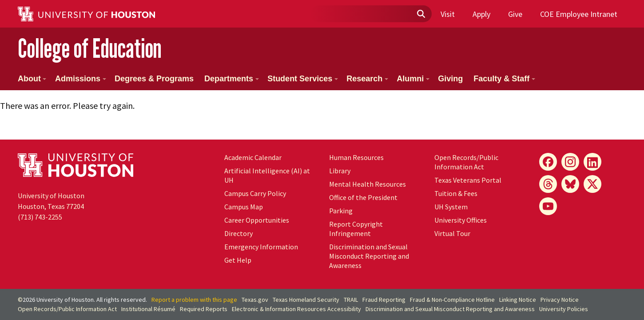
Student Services (303, 79)
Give (515, 14)
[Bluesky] (570, 184)
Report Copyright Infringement (356, 229)
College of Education (90, 48)
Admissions (81, 79)
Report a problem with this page (194, 300)
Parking (341, 211)
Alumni (413, 79)
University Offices (461, 220)
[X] (592, 184)
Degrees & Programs (154, 79)
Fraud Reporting (384, 300)
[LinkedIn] (592, 162)
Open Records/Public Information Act (466, 162)
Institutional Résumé (148, 309)
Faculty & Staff (504, 79)
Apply (481, 14)
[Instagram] (570, 162)
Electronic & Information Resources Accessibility (296, 309)
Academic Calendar (253, 157)
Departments (232, 79)
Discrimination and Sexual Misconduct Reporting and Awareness (369, 256)
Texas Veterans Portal (468, 180)
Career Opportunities (257, 220)
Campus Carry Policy (255, 193)
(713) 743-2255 (40, 217)
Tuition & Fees (456, 193)
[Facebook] (548, 162)
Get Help (238, 260)
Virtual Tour (452, 233)
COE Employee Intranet (579, 14)
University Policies (564, 309)
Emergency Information (261, 247)
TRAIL (351, 300)
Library (340, 171)
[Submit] (421, 14)
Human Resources (356, 157)
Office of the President (363, 197)
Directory (239, 233)
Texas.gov (255, 300)
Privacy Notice (560, 300)
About (32, 79)
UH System (451, 207)
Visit (448, 14)
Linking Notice (518, 300)
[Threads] (548, 184)
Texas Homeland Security (306, 300)
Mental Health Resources (368, 184)
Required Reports (204, 309)
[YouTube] (548, 206)
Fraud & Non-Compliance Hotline (452, 300)
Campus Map (244, 207)
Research (367, 79)
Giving (450, 79)
